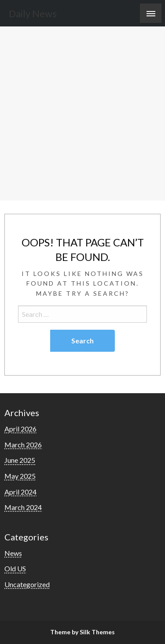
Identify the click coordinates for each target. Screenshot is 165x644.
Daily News (33, 14)
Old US (15, 568)
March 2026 (23, 445)
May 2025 (20, 476)
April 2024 (20, 492)
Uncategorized (27, 584)
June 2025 (20, 460)
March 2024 (23, 507)
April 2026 (20, 429)
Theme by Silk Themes (82, 632)
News (13, 553)
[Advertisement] (82, 114)
